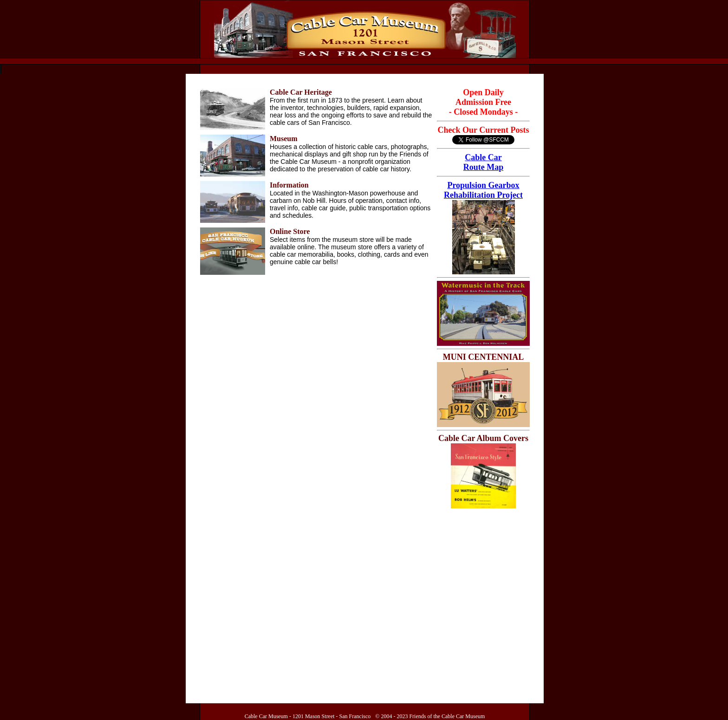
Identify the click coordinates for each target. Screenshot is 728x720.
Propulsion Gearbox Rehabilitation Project (483, 190)
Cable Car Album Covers (483, 438)
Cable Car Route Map (484, 162)
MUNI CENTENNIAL (484, 357)
